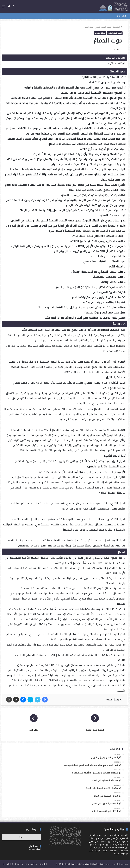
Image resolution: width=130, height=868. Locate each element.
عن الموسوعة (31, 864)
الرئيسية (118, 27)
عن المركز (19, 864)
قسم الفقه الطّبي (103, 27)
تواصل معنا (8, 864)
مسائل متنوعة (100, 33)
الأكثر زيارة (122, 16)
